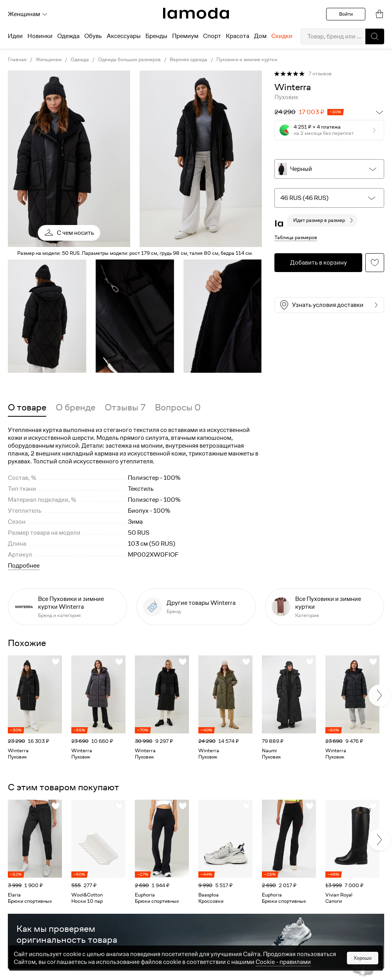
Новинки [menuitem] (40, 36)
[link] (196, 13)
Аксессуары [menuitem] (124, 36)
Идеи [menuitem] (15, 36)
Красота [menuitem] (238, 36)
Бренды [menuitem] (156, 36)
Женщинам (28, 14)
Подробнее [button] (24, 566)
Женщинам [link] (49, 60)
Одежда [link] (80, 60)
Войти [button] (346, 14)
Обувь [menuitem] (93, 36)
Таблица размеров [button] (296, 237)
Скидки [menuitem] (282, 36)
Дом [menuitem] (260, 36)
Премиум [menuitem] (185, 36)
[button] (375, 36)
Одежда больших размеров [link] (129, 60)
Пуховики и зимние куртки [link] (247, 60)
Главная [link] (17, 60)
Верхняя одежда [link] (189, 60)
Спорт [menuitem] (212, 36)
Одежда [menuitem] (68, 36)
